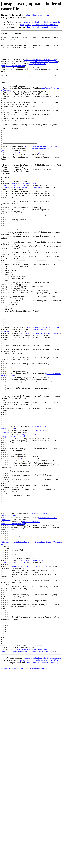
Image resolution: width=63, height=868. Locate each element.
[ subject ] (45, 27)
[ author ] (54, 27)
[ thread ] (36, 27)
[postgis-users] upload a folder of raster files (42, 22)
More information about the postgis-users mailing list (24, 793)
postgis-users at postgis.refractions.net (24, 71)
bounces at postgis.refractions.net (23, 218)
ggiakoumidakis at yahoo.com (36, 15)
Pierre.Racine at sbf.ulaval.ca (40, 65)
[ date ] (28, 27)
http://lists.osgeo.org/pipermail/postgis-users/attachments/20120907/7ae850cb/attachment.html (28, 774)
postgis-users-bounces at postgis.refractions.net (19, 215)
